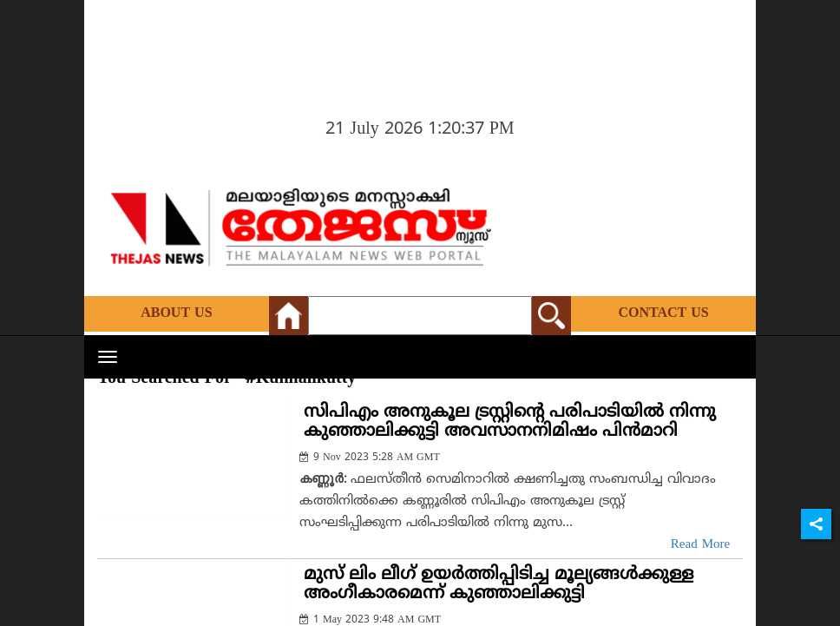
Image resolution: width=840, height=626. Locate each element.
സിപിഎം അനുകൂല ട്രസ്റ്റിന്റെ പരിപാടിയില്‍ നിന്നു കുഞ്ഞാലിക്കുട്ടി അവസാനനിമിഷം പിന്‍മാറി (510, 422)
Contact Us (663, 313)
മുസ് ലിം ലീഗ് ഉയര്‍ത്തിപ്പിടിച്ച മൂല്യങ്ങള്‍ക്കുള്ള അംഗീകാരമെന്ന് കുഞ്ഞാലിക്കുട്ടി (499, 585)
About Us (176, 313)
